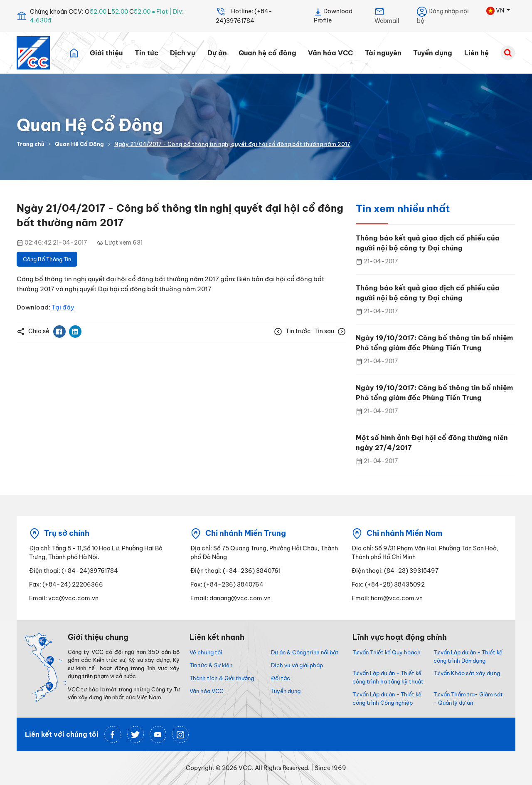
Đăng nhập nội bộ (443, 16)
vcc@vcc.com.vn (73, 598)
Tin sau (330, 332)
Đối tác (281, 678)
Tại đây (62, 307)
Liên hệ (477, 53)
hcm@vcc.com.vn (397, 598)
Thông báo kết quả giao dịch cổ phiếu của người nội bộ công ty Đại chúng (428, 243)
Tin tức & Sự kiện (211, 665)
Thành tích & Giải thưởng (222, 678)
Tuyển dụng (433, 53)
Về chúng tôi (206, 652)
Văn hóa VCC (330, 53)
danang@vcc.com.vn (240, 598)
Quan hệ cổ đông (267, 53)
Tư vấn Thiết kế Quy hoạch (387, 652)
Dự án (217, 53)
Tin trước (292, 332)
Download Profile (333, 16)
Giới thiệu (106, 53)
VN (496, 11)
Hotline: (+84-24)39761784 (244, 16)
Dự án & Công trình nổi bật (305, 652)
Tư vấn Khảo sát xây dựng (467, 673)
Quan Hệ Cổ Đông (79, 144)
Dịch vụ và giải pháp (297, 665)
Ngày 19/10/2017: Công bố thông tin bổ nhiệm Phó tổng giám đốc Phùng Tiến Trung (434, 343)
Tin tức (147, 53)
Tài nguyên (383, 53)
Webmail (387, 16)
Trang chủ (31, 144)
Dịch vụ (183, 53)
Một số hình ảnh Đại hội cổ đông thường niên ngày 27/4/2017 (432, 443)
